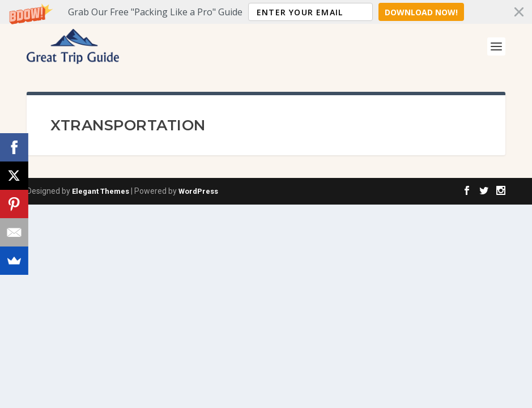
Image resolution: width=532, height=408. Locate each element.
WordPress (198, 191)
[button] (266, 12)
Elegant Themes (101, 191)
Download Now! (421, 12)
